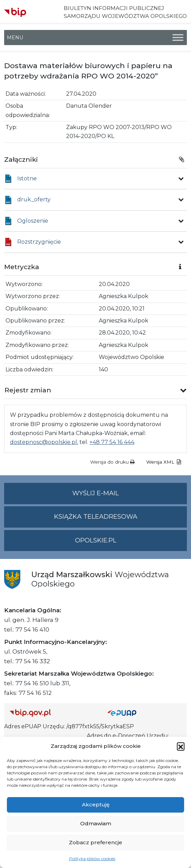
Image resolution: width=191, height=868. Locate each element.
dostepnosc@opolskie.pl (44, 442)
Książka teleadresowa (96, 517)
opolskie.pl (96, 540)
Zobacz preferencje (95, 842)
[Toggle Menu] (178, 38)
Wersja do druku (112, 462)
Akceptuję (96, 805)
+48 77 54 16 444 (112, 442)
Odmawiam (96, 823)
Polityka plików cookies (92, 859)
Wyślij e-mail (130, 496)
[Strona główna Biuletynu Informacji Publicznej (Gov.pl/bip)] (53, 713)
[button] (181, 746)
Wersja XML (164, 462)
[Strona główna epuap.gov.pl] (145, 713)
